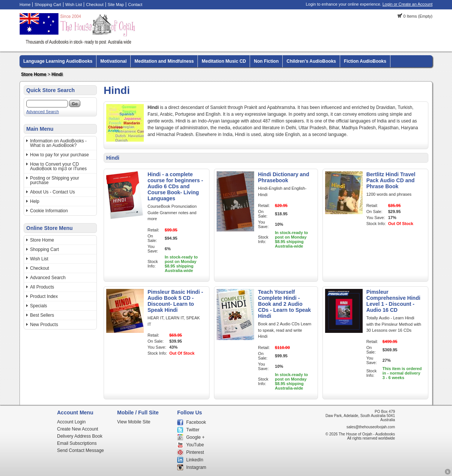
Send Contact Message (81, 450)
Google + (195, 437)
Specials (38, 306)
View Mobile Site (134, 422)
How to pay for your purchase (60, 155)
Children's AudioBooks (311, 61)
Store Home (34, 74)
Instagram (196, 467)
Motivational (113, 61)
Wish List (74, 5)
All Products (42, 287)
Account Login (71, 422)
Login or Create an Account (408, 4)
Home (25, 5)
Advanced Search (43, 112)
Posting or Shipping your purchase (55, 180)
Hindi (57, 74)
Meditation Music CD (224, 61)
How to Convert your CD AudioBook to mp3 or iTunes (58, 166)
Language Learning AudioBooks (58, 61)
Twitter (193, 430)
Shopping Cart (48, 5)
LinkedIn (195, 460)
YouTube (195, 445)
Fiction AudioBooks (365, 61)
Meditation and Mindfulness (164, 61)
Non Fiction (266, 61)
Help (35, 201)
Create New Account (78, 429)
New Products (44, 325)
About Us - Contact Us (52, 192)
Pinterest (195, 452)
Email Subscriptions (77, 443)
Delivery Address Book (80, 436)
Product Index (44, 296)
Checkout (95, 5)
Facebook (196, 422)
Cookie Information (49, 211)
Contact (135, 5)
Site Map (116, 5)
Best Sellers (42, 315)
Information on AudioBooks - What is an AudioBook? (58, 143)
